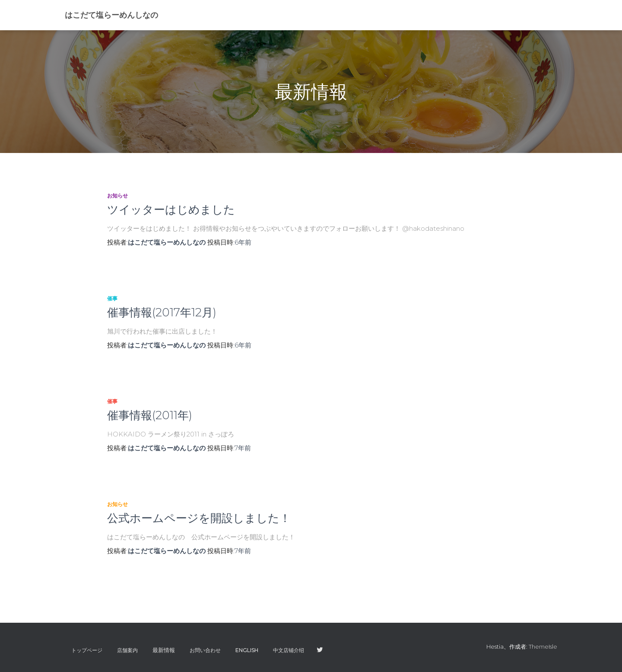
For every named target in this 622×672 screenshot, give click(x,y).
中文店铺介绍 (289, 650)
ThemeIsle (543, 647)
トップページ (87, 650)
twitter (320, 650)
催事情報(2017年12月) (162, 312)
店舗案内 (127, 650)
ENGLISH (247, 650)
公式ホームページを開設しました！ (199, 518)
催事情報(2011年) (150, 415)
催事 (112, 298)
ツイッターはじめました (171, 210)
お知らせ (117, 196)
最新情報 (164, 650)
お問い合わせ (205, 650)
